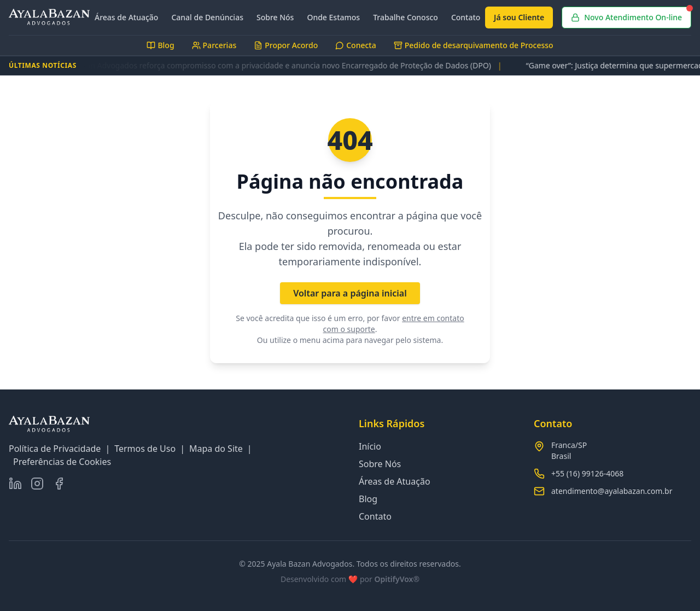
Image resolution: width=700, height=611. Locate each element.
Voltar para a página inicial (350, 293)
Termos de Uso (145, 449)
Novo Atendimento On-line (631, 14)
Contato (466, 17)
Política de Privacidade (55, 449)
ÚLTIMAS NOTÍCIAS (43, 66)
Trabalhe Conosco (406, 17)
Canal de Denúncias (207, 17)
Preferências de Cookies (62, 462)
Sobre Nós (275, 17)
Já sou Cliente (519, 17)
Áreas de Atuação (126, 17)
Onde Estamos (333, 17)
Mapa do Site (216, 449)
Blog (368, 499)
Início (370, 446)
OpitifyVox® (397, 579)
